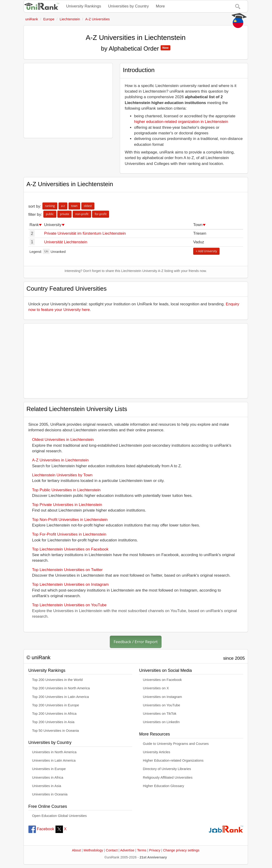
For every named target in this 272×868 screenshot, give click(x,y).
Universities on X (156, 688)
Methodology (93, 850)
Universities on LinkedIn (161, 722)
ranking (50, 206)
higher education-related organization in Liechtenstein (181, 122)
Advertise (127, 850)
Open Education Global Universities (60, 816)
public (50, 214)
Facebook (41, 829)
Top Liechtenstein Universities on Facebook (70, 549)
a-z (63, 206)
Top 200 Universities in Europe (56, 705)
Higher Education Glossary (164, 786)
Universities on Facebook (162, 680)
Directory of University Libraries (167, 769)
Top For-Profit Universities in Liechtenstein (69, 534)
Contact (112, 850)
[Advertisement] (68, 101)
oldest (88, 206)
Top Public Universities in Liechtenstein (66, 490)
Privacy (155, 850)
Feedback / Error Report (136, 642)
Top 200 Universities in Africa (54, 714)
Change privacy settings (181, 850)
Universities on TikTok (160, 714)
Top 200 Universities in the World (57, 680)
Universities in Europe (49, 769)
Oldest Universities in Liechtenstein (63, 440)
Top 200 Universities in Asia (53, 722)
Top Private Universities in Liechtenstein (67, 505)
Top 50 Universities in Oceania (56, 731)
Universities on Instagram (162, 697)
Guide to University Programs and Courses (176, 744)
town (74, 206)
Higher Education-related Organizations (173, 760)
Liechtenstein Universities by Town (62, 475)
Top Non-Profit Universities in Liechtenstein (70, 520)
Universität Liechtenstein (66, 242)
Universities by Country (129, 6)
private (64, 214)
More (160, 6)
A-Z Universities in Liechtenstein (60, 460)
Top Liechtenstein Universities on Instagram (71, 584)
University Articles (157, 752)
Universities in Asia (47, 786)
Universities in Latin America (54, 760)
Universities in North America (54, 752)
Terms (142, 850)
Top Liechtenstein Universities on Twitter (67, 570)
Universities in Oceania (50, 794)
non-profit (82, 214)
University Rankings (84, 6)
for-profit (101, 214)
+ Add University (206, 251)
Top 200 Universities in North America (61, 688)
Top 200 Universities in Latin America (61, 697)
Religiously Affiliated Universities (168, 777)
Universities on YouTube (162, 705)
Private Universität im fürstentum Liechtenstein (85, 233)
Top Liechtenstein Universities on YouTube (69, 605)
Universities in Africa (48, 777)
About (76, 850)
